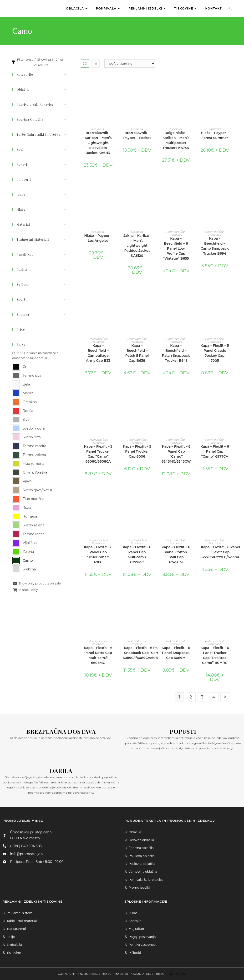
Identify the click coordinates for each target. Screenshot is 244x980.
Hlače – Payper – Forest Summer (215, 135)
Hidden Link (176, 974)
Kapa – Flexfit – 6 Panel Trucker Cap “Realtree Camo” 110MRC (215, 655)
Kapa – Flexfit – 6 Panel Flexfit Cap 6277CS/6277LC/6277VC (221, 552)
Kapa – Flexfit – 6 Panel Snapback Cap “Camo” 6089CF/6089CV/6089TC (143, 653)
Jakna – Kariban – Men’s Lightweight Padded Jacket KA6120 (137, 246)
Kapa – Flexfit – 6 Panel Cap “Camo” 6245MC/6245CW (176, 454)
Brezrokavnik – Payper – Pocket (137, 135)
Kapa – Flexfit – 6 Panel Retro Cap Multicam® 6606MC (98, 655)
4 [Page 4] (214, 697)
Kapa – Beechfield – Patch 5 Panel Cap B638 (137, 353)
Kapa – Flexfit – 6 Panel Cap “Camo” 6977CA (215, 451)
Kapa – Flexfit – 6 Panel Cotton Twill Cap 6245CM (176, 555)
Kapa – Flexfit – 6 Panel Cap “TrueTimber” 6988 (98, 555)
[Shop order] (130, 64)
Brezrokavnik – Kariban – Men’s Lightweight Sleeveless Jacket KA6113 (98, 143)
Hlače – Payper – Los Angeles (98, 238)
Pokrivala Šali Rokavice (176, 233)
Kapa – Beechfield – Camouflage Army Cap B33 (98, 353)
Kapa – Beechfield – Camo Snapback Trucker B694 (215, 246)
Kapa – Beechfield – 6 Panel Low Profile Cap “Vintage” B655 (176, 248)
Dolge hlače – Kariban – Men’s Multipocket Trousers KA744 (176, 140)
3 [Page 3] (202, 697)
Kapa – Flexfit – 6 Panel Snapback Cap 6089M (176, 653)
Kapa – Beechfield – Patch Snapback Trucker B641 (176, 353)
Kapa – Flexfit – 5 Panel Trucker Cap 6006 (137, 451)
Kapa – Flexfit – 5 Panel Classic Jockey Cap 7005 (215, 353)
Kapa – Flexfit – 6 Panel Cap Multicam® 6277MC (137, 555)
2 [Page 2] (191, 697)
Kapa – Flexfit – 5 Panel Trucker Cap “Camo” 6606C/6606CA (98, 454)
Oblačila (98, 129)
